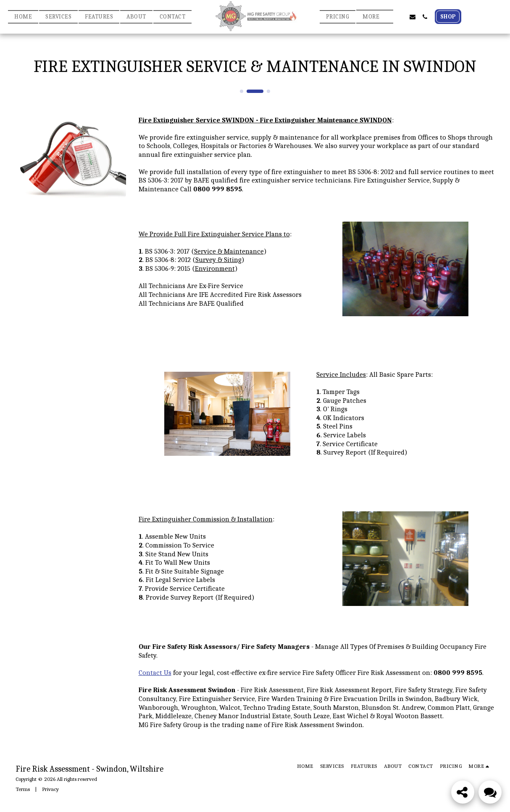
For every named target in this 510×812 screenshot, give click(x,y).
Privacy (50, 789)
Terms (23, 789)
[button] (400, 17)
